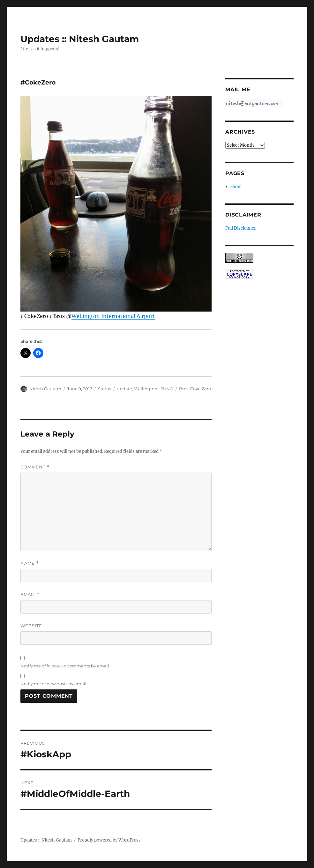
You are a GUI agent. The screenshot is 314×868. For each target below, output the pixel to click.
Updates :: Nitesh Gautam (80, 39)
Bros (184, 389)
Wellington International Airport (113, 316)
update (124, 389)
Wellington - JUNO (154, 389)
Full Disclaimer (241, 228)
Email (30, 595)
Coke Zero (201, 389)
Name (30, 563)
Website (31, 626)
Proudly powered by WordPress (109, 840)
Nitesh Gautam (45, 389)
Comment (35, 467)
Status (105, 389)
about (236, 187)
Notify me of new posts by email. (54, 684)
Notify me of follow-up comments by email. (65, 666)
